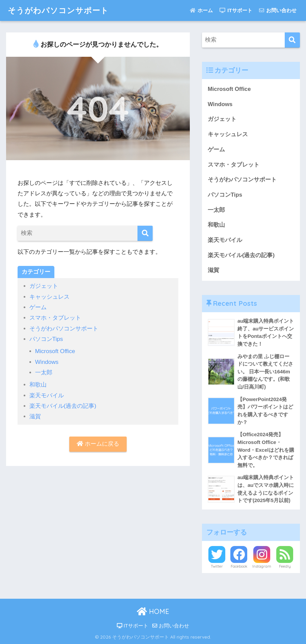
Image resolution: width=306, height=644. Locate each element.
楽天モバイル (47, 395)
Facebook (239, 566)
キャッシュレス (49, 297)
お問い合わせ (278, 10)
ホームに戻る (98, 444)
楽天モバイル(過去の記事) (63, 406)
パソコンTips (46, 339)
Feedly (285, 566)
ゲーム (38, 307)
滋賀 (35, 416)
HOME (153, 611)
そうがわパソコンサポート (58, 10)
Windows (47, 362)
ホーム (201, 10)
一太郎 (44, 373)
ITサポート (236, 10)
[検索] (145, 233)
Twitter (217, 566)
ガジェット (44, 286)
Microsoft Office (55, 351)
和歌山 (38, 385)
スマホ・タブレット (55, 318)
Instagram (262, 566)
